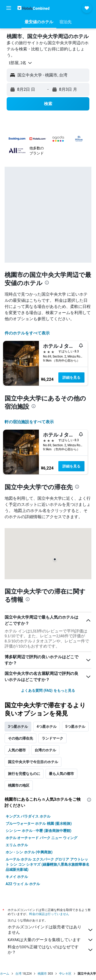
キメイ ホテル (17, 877)
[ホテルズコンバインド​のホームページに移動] (33, 8)
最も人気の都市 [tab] (61, 774)
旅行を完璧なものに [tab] (24, 774)
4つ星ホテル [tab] (47, 727)
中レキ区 (65, 974)
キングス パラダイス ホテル (28, 816)
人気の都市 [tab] (17, 750)
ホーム (5, 974)
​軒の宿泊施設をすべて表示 (29, 422)
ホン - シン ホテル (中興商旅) (29, 852)
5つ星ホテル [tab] (75, 727)
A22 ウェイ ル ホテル (23, 884)
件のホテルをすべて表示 (27, 333)
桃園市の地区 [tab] (19, 785)
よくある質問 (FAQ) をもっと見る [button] (48, 691)
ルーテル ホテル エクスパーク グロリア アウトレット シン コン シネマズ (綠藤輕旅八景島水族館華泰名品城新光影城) (47, 864)
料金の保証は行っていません (49, 914)
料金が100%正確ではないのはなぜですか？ (51, 950)
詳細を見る (71, 377)
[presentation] (47, 283)
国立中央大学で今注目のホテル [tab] (33, 762)
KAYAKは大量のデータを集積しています (51, 940)
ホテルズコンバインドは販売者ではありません (51, 930)
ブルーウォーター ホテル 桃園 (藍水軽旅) (39, 823)
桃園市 (42, 974)
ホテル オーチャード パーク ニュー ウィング (41, 838)
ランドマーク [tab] (52, 738)
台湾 (18, 974)
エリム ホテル (17, 845)
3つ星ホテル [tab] (18, 727)
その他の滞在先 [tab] (20, 738)
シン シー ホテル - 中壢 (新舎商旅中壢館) (39, 831)
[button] (9, 8)
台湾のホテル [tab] (45, 750)
